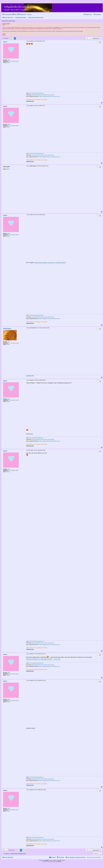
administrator (7, 329)
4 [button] (19, 38)
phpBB (47, 860)
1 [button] (13, 38)
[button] (10, 38)
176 (9, 342)
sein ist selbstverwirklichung (36, 93)
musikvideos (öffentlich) (9, 21)
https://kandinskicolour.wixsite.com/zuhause (43, 95)
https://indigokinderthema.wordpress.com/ (50, 96)
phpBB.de (59, 861)
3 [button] (17, 38)
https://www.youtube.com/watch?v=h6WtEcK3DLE (50, 263)
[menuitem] (14, 14)
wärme (5, 42)
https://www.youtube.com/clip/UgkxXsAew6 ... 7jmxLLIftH (43, 659)
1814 (9, 60)
